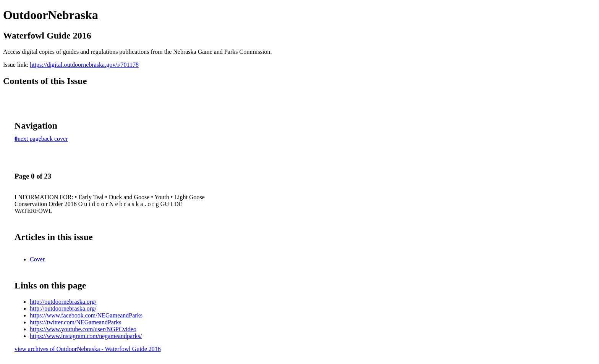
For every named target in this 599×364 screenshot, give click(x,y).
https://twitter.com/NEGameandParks (76, 322)
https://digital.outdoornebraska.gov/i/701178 (84, 65)
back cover (55, 139)
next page (29, 139)
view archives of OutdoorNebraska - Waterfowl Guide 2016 (88, 349)
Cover (37, 259)
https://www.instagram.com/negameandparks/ (86, 336)
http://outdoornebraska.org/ (63, 302)
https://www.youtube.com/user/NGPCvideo (83, 329)
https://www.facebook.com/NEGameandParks (86, 315)
